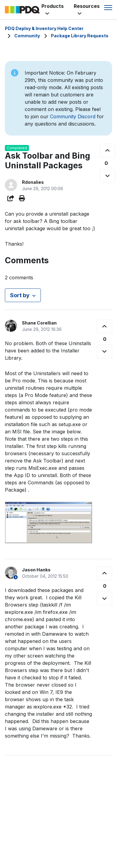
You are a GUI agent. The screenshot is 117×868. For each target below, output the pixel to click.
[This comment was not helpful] (105, 351)
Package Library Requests (80, 36)
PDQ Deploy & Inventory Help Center (44, 28)
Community (27, 36)
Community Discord (73, 116)
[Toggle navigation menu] (108, 8)
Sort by (20, 295)
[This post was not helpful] (108, 176)
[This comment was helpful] (105, 326)
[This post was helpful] (108, 151)
